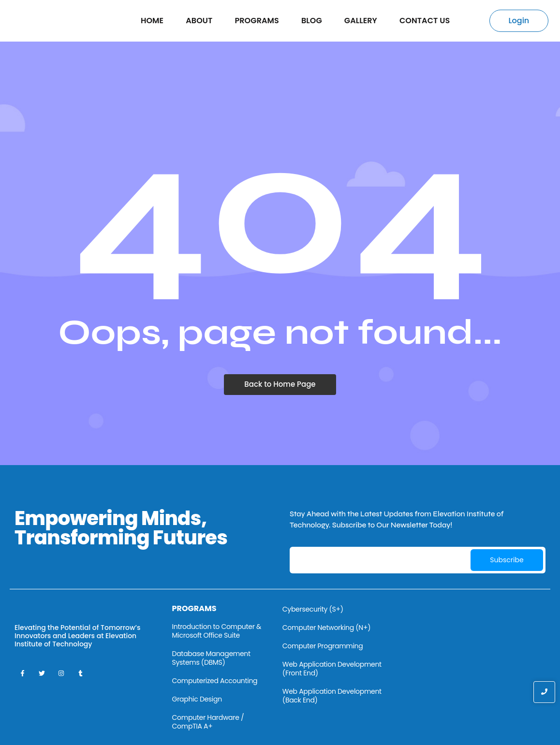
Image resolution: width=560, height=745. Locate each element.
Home (152, 21)
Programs (257, 21)
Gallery (361, 21)
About (199, 21)
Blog (312, 21)
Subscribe (507, 560)
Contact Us (425, 21)
